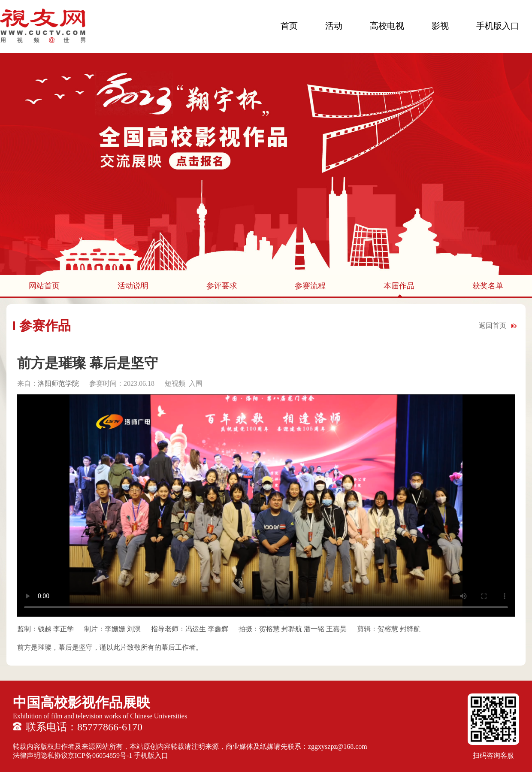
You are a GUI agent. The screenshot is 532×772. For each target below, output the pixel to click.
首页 (289, 26)
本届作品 (399, 286)
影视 (440, 26)
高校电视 (387, 26)
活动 (334, 26)
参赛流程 (310, 286)
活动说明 (133, 286)
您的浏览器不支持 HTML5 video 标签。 (266, 506)
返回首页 (493, 325)
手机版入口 (498, 26)
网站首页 (44, 286)
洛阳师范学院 (58, 383)
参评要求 (222, 286)
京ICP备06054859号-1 (100, 755)
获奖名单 (488, 286)
